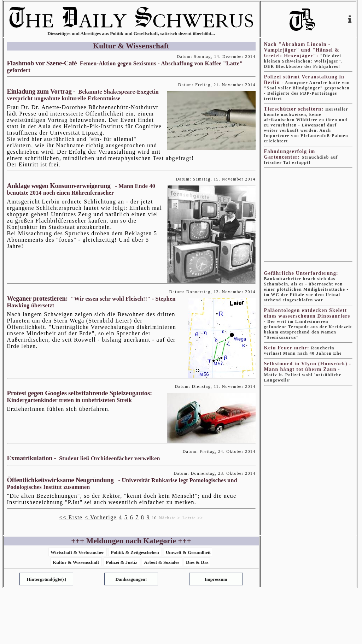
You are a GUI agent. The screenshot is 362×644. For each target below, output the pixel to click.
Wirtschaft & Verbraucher (77, 552)
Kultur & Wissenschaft (76, 562)
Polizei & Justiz (121, 562)
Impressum (216, 579)
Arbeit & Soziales (162, 562)
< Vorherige (100, 517)
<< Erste (71, 517)
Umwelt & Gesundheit (188, 552)
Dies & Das (197, 562)
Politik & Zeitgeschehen (135, 552)
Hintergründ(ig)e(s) (46, 579)
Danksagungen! (131, 579)
